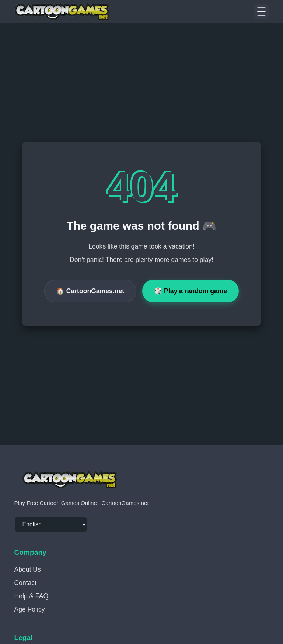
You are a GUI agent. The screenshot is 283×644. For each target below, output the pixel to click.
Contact (25, 583)
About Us (27, 569)
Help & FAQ (31, 596)
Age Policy (29, 609)
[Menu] (262, 12)
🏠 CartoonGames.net (90, 291)
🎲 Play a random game (191, 291)
